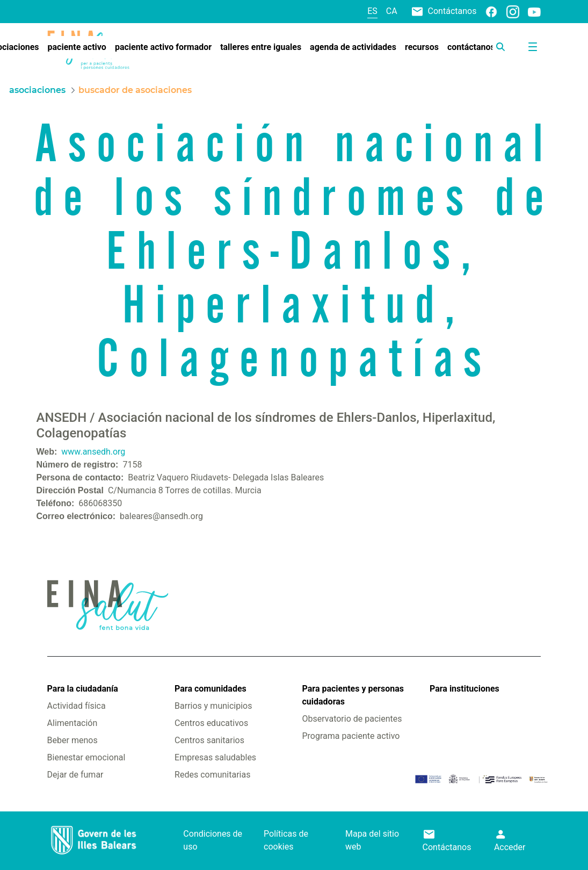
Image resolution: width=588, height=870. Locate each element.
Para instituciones (464, 689)
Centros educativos (211, 723)
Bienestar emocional (86, 757)
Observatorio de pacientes (352, 719)
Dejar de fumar (75, 775)
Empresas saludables (215, 757)
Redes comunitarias (212, 775)
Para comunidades (210, 689)
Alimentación (72, 723)
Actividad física (77, 706)
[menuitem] (77, 47)
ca (392, 11)
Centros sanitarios (209, 740)
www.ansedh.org (93, 452)
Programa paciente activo (351, 736)
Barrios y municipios (213, 706)
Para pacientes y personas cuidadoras (353, 695)
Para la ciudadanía (83, 689)
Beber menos (72, 740)
